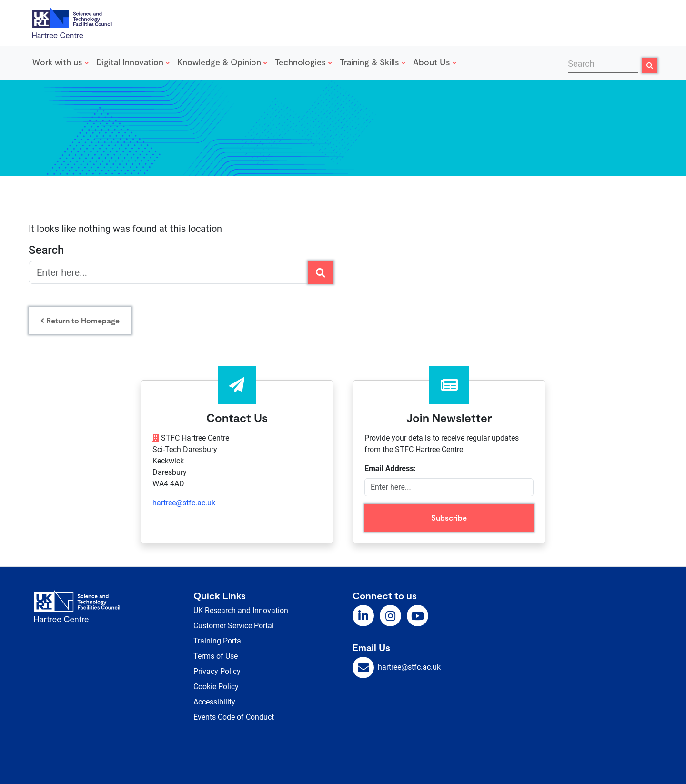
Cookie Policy (216, 687)
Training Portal (218, 641)
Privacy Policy (217, 671)
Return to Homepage (80, 320)
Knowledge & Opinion (222, 62)
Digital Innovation (133, 62)
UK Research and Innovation (241, 610)
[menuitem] (62, 63)
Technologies (303, 62)
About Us (435, 62)
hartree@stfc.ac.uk (184, 503)
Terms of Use (216, 656)
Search (46, 250)
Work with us (61, 62)
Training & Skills (373, 62)
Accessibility (214, 702)
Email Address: (390, 468)
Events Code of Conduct (234, 717)
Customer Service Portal (234, 626)
